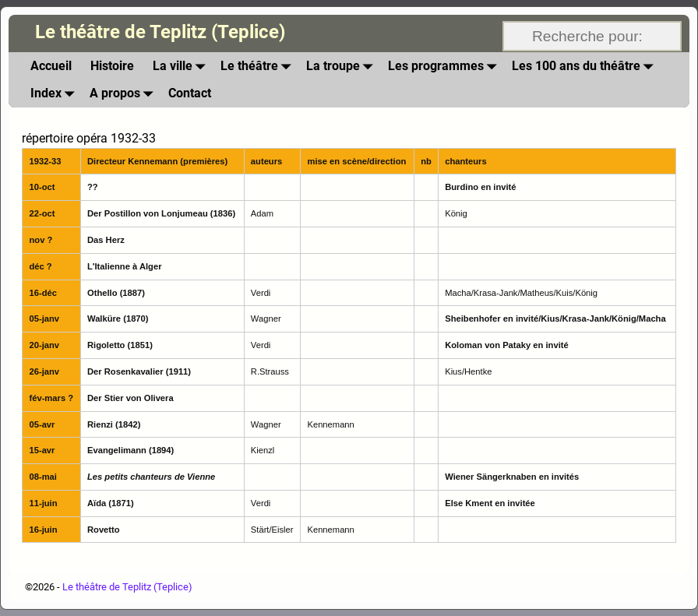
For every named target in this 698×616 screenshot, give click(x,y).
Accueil (51, 66)
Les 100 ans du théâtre (585, 66)
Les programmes (445, 66)
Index (55, 93)
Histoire (112, 66)
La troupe (342, 66)
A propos (124, 93)
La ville (182, 66)
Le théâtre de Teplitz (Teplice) (160, 32)
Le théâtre (259, 66)
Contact (190, 93)
